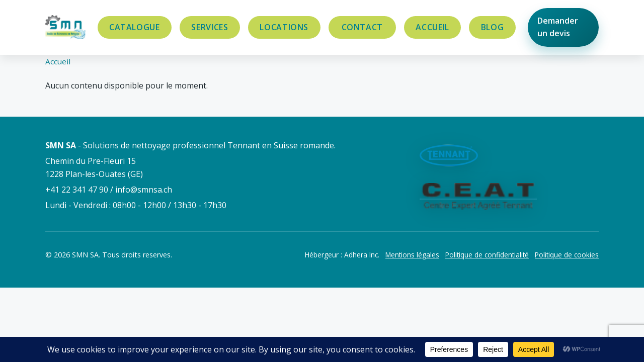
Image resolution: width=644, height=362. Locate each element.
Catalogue (135, 27)
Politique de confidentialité (487, 255)
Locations (284, 27)
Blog (493, 27)
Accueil (432, 27)
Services (210, 27)
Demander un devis (558, 27)
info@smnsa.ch (144, 190)
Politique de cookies (567, 255)
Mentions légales (412, 255)
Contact (362, 27)
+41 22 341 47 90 (77, 190)
